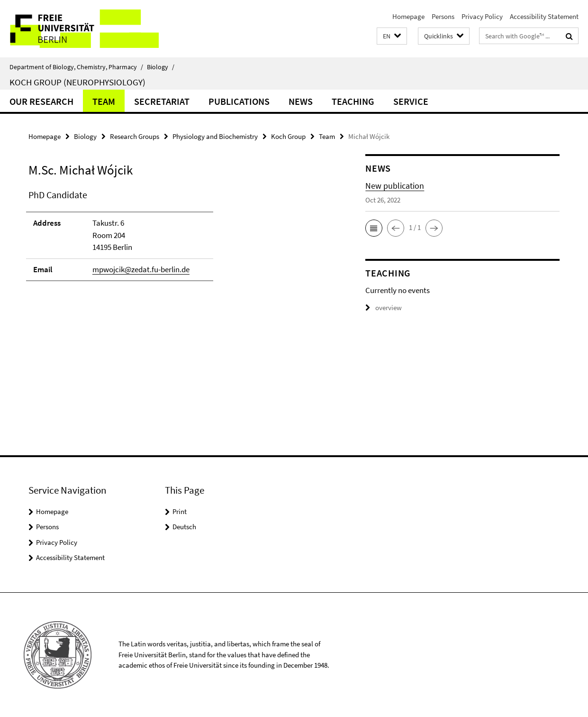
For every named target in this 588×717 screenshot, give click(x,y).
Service (411, 101)
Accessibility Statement (544, 16)
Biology (161, 67)
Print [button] (180, 511)
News (301, 101)
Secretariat (162, 101)
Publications (239, 101)
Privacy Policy (482, 16)
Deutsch (184, 527)
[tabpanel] (180, 239)
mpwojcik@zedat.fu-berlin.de (141, 269)
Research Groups (135, 136)
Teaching (353, 101)
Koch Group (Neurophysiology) (77, 82)
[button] (392, 36)
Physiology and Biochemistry (215, 136)
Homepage (408, 16)
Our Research (41, 101)
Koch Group (288, 136)
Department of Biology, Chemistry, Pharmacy (76, 67)
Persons (443, 16)
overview (384, 308)
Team (104, 101)
